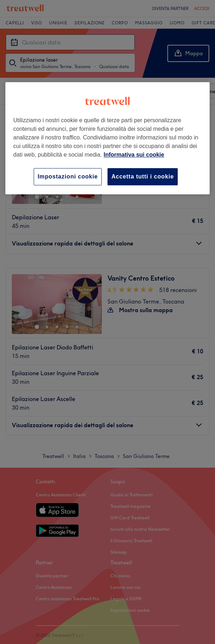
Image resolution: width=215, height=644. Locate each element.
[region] (107, 138)
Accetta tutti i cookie (143, 176)
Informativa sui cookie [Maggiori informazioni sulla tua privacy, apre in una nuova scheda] (134, 155)
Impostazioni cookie (68, 176)
